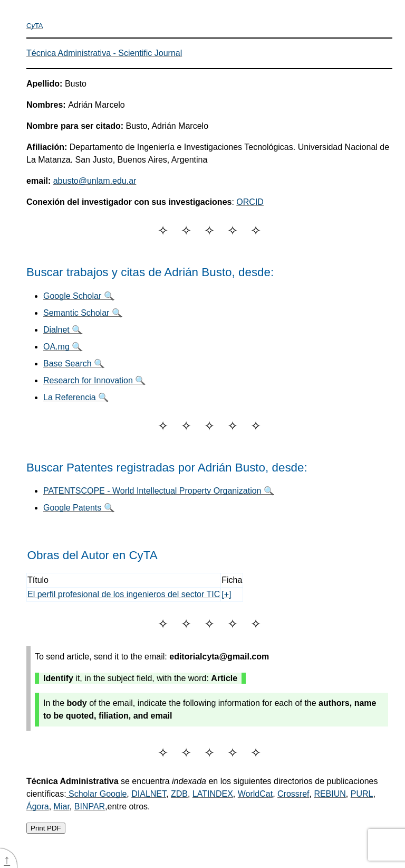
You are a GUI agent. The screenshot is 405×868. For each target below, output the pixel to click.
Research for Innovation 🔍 (94, 380)
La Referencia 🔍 (76, 397)
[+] (226, 594)
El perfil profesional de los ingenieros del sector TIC (124, 594)
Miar (62, 806)
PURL (362, 794)
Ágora (38, 806)
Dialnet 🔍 (63, 330)
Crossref (293, 794)
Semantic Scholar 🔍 (83, 313)
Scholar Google (97, 794)
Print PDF (46, 828)
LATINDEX (213, 794)
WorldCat (255, 794)
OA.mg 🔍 (63, 347)
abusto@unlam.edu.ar (95, 181)
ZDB (179, 794)
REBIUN (330, 794)
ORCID (250, 202)
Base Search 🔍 (74, 364)
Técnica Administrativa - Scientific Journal (104, 53)
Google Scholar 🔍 (79, 296)
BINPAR (90, 806)
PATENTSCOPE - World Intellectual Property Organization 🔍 (159, 491)
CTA (35, 26)
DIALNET (149, 794)
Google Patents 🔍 (79, 508)
